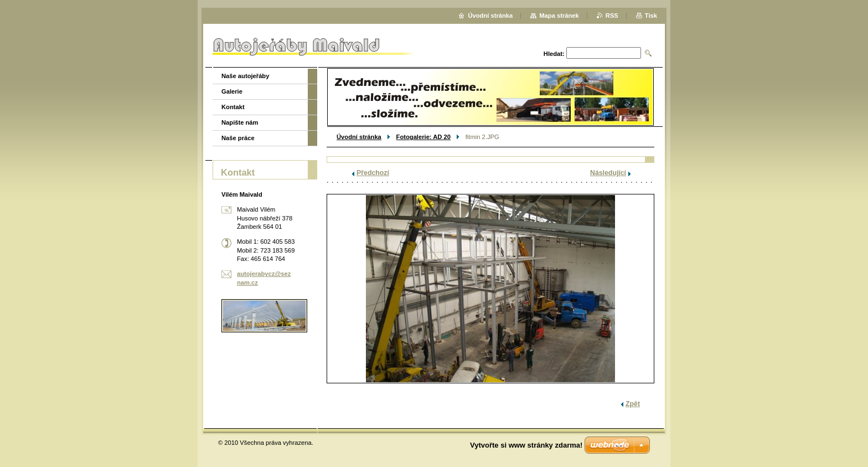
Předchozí (373, 173)
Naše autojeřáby (245, 76)
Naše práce (238, 138)
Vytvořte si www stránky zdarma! (526, 445)
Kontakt (233, 107)
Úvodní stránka (359, 137)
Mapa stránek (559, 16)
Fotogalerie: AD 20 (423, 137)
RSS (612, 16)
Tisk (651, 16)
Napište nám (240, 122)
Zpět (633, 404)
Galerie (232, 91)
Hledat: (554, 54)
